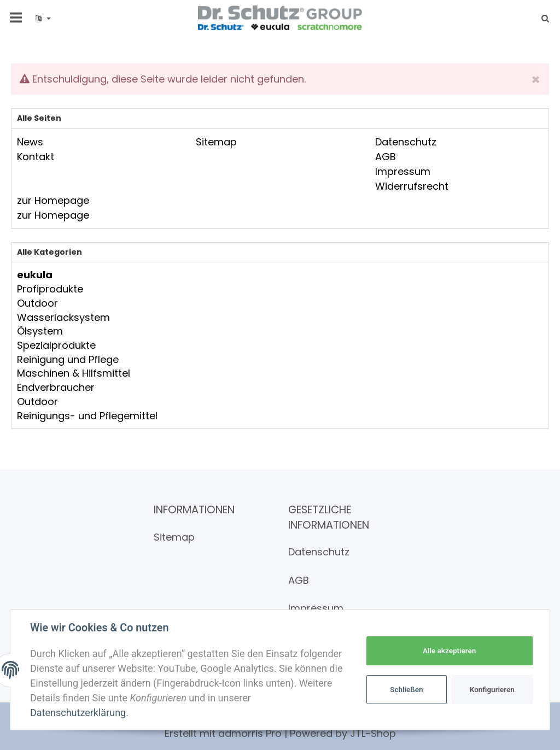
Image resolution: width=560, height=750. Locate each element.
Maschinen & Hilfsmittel (74, 373)
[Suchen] (542, 18)
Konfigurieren (492, 689)
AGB (299, 580)
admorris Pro (250, 733)
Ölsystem (40, 331)
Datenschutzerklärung (78, 713)
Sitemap (174, 537)
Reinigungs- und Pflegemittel (87, 416)
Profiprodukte (50, 289)
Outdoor (37, 303)
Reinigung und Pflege (68, 359)
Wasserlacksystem (63, 317)
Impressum (316, 608)
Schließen (406, 689)
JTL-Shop (373, 733)
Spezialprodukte (56, 345)
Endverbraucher (56, 387)
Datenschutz (319, 552)
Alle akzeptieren (449, 651)
